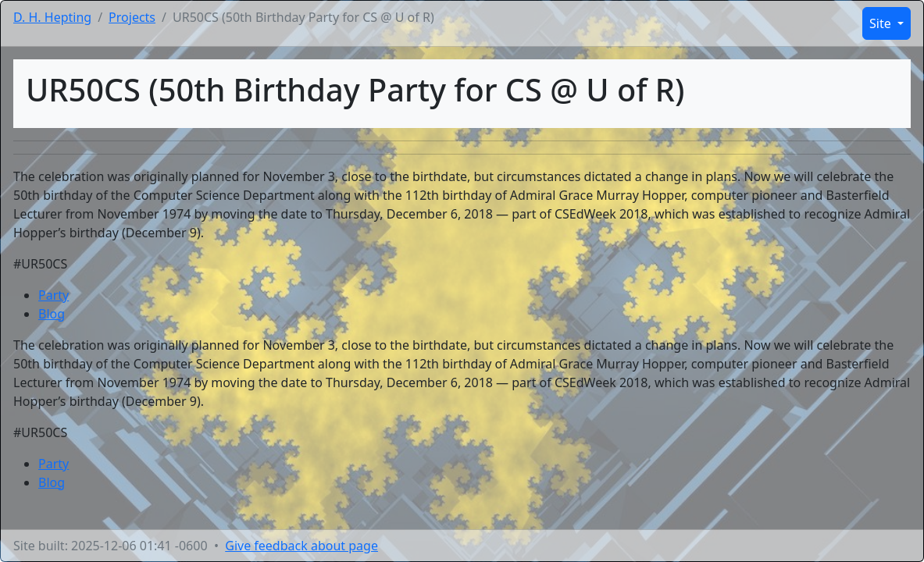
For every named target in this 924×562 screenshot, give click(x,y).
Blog (52, 314)
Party (54, 295)
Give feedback (301, 546)
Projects (132, 17)
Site (882, 23)
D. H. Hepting (52, 17)
